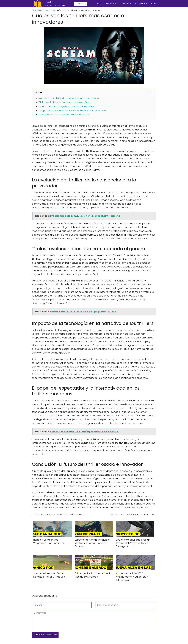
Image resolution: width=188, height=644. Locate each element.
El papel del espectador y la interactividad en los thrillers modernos (73, 111)
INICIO (99, 4)
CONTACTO (141, 4)
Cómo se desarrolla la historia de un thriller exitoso (59, 514)
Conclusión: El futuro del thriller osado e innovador (64, 115)
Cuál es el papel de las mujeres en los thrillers (132, 514)
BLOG (153, 4)
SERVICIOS (111, 4)
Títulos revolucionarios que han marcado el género (65, 102)
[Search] (85, 4)
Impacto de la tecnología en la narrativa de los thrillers (66, 106)
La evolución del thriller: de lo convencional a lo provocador (69, 98)
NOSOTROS (126, 4)
